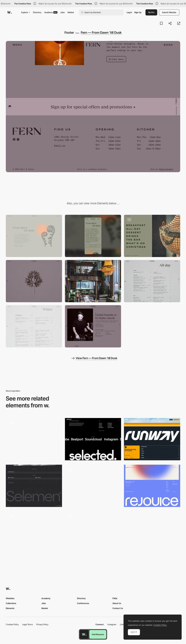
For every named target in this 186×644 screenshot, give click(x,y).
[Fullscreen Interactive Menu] (152, 236)
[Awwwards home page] (84, 634)
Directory (37, 12)
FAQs (115, 598)
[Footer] (152, 439)
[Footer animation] (34, 439)
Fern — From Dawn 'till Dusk (101, 33)
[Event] (93, 326)
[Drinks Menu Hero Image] (34, 281)
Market (71, 12)
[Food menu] (152, 281)
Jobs (62, 12)
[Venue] (93, 281)
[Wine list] (34, 326)
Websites (10, 598)
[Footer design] (93, 439)
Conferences (83, 603)
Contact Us (118, 608)
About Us (117, 603)
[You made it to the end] (34, 532)
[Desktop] (34, 236)
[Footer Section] (93, 532)
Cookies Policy (12, 624)
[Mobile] (93, 236)
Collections (11, 603)
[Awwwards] (9, 12)
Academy (51, 12)
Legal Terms (28, 624)
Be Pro (151, 12)
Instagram (112, 624)
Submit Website (169, 12)
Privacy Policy (42, 624)
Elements (10, 608)
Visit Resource (98, 634)
